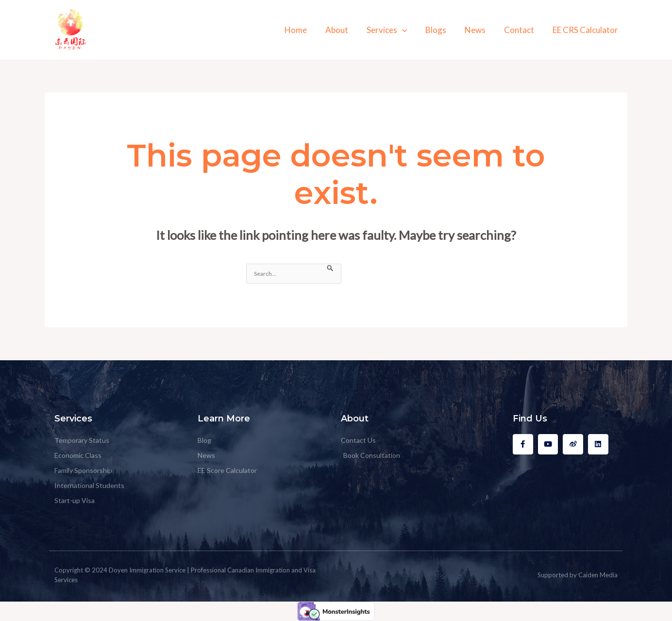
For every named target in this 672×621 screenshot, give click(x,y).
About (347, 30)
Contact (522, 30)
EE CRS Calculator (586, 30)
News (480, 30)
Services (395, 30)
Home (308, 30)
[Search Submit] (330, 268)
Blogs (443, 30)
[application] (411, 30)
